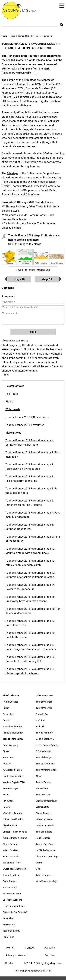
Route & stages (10, 702)
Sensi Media (45, 971)
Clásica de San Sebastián (15, 912)
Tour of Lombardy (11, 931)
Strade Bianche (10, 844)
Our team (49, 947)
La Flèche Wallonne (12, 900)
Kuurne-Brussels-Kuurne (15, 838)
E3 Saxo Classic (11, 856)
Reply (5, 375)
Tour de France (43, 875)
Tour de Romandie (45, 764)
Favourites (8, 714)
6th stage (13, 173)
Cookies (49, 955)
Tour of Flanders (11, 875)
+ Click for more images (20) (33, 270)
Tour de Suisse (43, 782)
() (19, 73)
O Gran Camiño (43, 751)
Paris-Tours (8, 937)
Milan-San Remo (44, 819)
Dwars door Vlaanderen (14, 869)
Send (33, 332)
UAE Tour (41, 720)
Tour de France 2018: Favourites (25, 425)
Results (7, 720)
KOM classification (12, 726)
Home (4, 36)
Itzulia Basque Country (47, 745)
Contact (10, 963)
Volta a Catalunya (45, 739)
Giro (38, 869)
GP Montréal (9, 924)
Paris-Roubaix (10, 881)
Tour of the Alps (44, 757)
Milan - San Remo (11, 850)
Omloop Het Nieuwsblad (15, 832)
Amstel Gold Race (12, 894)
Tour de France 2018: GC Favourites (27, 417)
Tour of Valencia (44, 702)
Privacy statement (17, 955)
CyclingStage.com (21, 10)
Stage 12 (47, 279)
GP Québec (8, 918)
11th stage (30, 80)
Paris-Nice (41, 726)
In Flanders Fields (12, 863)
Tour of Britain (43, 795)
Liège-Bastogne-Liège (14, 906)
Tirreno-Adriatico (44, 733)
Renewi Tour (42, 788)
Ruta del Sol (42, 714)
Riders (6, 708)
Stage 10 (19, 279)
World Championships (47, 801)
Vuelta (39, 863)
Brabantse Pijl (10, 887)
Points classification (13, 733)
